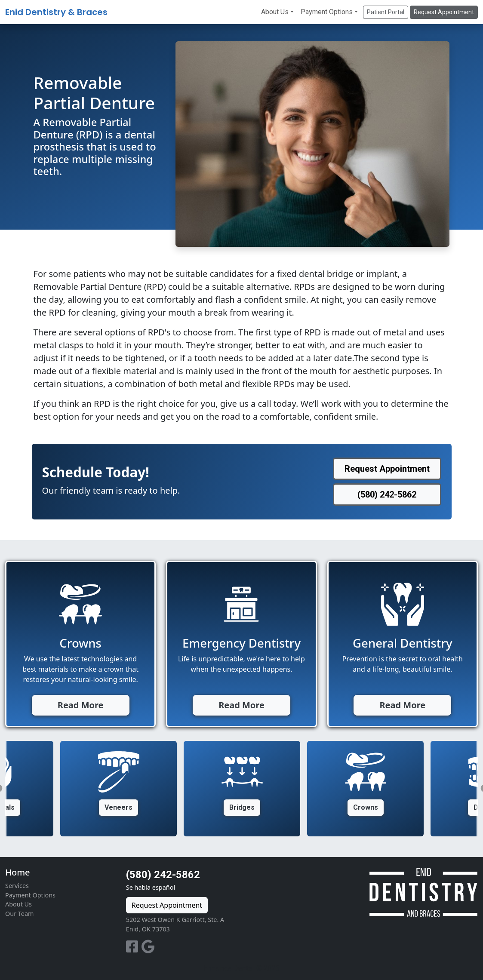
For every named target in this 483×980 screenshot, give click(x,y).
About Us (275, 12)
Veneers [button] (118, 807)
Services (17, 886)
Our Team (19, 914)
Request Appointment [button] (444, 12)
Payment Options (327, 12)
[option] (242, 789)
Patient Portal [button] (386, 12)
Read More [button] (81, 705)
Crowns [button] (366, 807)
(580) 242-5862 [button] (387, 495)
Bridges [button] (242, 807)
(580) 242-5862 (163, 875)
